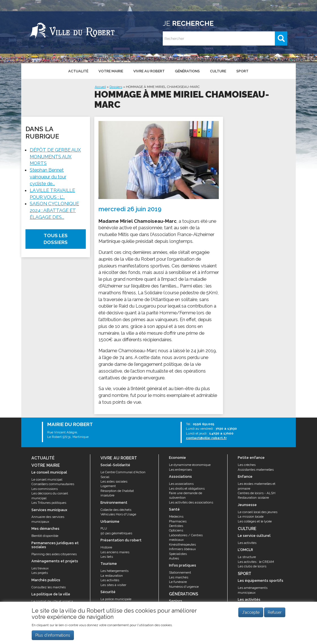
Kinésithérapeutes (182, 544)
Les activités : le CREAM (256, 562)
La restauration (112, 576)
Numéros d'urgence (184, 587)
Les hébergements (114, 571)
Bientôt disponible (45, 536)
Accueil (100, 87)
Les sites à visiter (113, 585)
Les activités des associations (191, 502)
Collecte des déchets (116, 510)
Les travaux (40, 568)
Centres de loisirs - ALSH (257, 493)
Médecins (176, 517)
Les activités (110, 580)
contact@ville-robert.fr (206, 438)
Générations (187, 71)
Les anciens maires (115, 552)
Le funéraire (178, 582)
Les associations (181, 484)
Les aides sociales (114, 481)
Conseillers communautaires (53, 484)
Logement (108, 486)
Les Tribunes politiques (49, 503)
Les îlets (107, 557)
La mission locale (251, 517)
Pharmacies (178, 521)
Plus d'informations (53, 637)
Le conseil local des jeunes (258, 512)
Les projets (40, 573)
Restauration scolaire (253, 498)
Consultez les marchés (49, 587)
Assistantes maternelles (256, 470)
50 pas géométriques (116, 533)
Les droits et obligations (187, 489)
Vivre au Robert (149, 71)
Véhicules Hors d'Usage (118, 514)
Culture (218, 71)
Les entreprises (180, 470)
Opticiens (176, 530)
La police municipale (116, 599)
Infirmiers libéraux (182, 549)
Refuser (275, 615)
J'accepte (251, 615)
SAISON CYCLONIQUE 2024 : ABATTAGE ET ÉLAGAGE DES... (54, 210)
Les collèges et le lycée (255, 521)
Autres (174, 558)
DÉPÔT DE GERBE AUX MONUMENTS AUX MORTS (55, 157)
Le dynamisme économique (190, 465)
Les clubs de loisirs (252, 566)
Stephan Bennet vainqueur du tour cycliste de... (48, 177)
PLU (104, 528)
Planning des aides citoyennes (54, 554)
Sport (242, 71)
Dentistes (176, 526)
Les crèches (247, 465)
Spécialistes (178, 554)
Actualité (78, 71)
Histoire (106, 547)
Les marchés (179, 577)
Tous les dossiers (56, 239)
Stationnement (180, 572)
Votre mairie (111, 71)
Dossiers (116, 87)
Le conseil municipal (47, 479)
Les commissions (45, 489)
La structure (247, 557)
